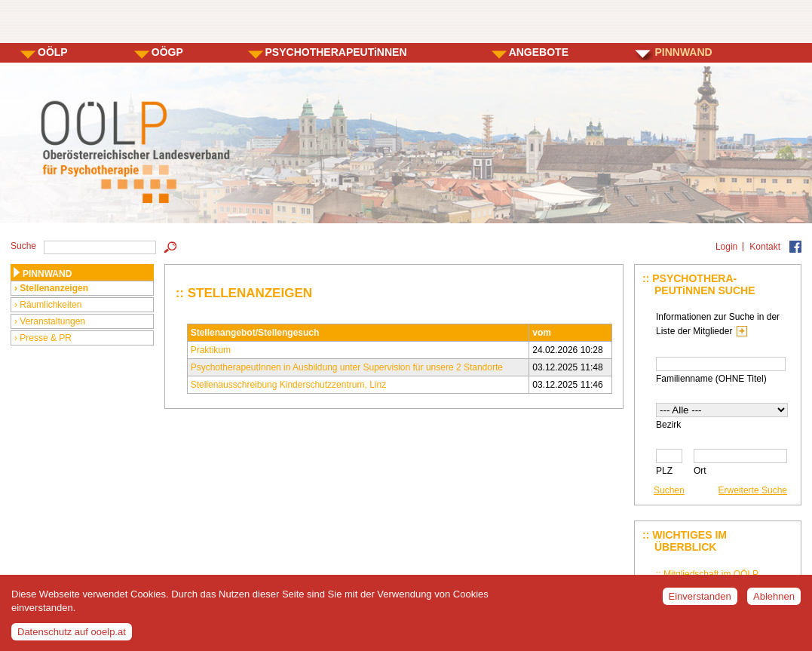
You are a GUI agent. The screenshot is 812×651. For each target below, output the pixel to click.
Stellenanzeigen (54, 288)
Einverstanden (700, 603)
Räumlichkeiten (51, 305)
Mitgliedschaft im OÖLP (711, 574)
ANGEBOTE (539, 52)
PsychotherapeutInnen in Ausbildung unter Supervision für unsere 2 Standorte (347, 367)
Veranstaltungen (52, 321)
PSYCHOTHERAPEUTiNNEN (336, 52)
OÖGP (167, 52)
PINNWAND (683, 52)
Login (726, 247)
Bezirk (668, 425)
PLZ (664, 471)
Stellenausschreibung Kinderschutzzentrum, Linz (288, 385)
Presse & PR (46, 338)
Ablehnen (774, 603)
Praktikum (211, 350)
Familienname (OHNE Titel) (711, 379)
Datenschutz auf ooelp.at (72, 638)
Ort (700, 471)
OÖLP (53, 52)
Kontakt (765, 247)
